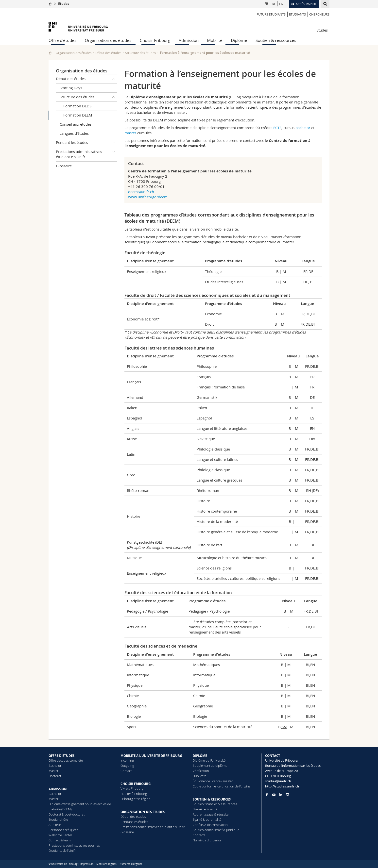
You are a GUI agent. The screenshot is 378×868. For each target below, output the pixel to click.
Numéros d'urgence (207, 840)
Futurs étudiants (271, 14)
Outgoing (127, 766)
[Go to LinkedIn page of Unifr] (281, 795)
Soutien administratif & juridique (216, 830)
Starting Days (71, 88)
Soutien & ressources (276, 40)
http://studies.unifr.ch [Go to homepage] (282, 786)
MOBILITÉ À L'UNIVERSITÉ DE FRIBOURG (151, 756)
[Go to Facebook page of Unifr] (267, 795)
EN (281, 4)
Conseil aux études (76, 124)
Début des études (108, 53)
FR (266, 4)
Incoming (127, 760)
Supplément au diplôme (210, 766)
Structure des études (140, 53)
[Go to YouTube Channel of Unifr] (274, 795)
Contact (126, 771)
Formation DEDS (77, 106)
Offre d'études (62, 40)
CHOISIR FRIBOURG (136, 784)
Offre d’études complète (66, 760)
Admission (189, 40)
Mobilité (215, 40)
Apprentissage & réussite (211, 814)
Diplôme (239, 40)
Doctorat (55, 776)
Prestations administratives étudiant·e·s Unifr (86, 153)
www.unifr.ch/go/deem (148, 197)
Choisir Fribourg (155, 40)
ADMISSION (58, 789)
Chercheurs (319, 14)
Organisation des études (108, 40)
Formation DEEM (78, 115)
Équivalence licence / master (213, 781)
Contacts (199, 835)
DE (274, 4)
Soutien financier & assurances (215, 804)
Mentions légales (106, 864)
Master (53, 771)
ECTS (277, 128)
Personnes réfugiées (63, 830)
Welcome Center (60, 835)
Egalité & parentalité (207, 819)
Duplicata (199, 776)
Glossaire (64, 166)
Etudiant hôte (58, 819)
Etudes (64, 4)
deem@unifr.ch (141, 192)
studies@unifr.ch (278, 781)
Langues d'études (74, 133)
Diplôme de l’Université (209, 760)
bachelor (303, 128)
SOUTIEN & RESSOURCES (212, 799)
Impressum (87, 864)
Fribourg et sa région (136, 799)
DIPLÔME (200, 756)
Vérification (201, 771)
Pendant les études (86, 143)
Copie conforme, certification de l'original (222, 786)
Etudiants (297, 14)
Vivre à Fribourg (132, 788)
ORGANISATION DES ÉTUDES (143, 812)
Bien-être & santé (205, 809)
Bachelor (55, 766)
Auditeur (55, 825)
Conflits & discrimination (210, 825)
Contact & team (60, 840)
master (131, 133)
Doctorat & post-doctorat (67, 814)
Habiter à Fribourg (134, 794)
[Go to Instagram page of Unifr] (287, 795)
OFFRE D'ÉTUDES (61, 756)
